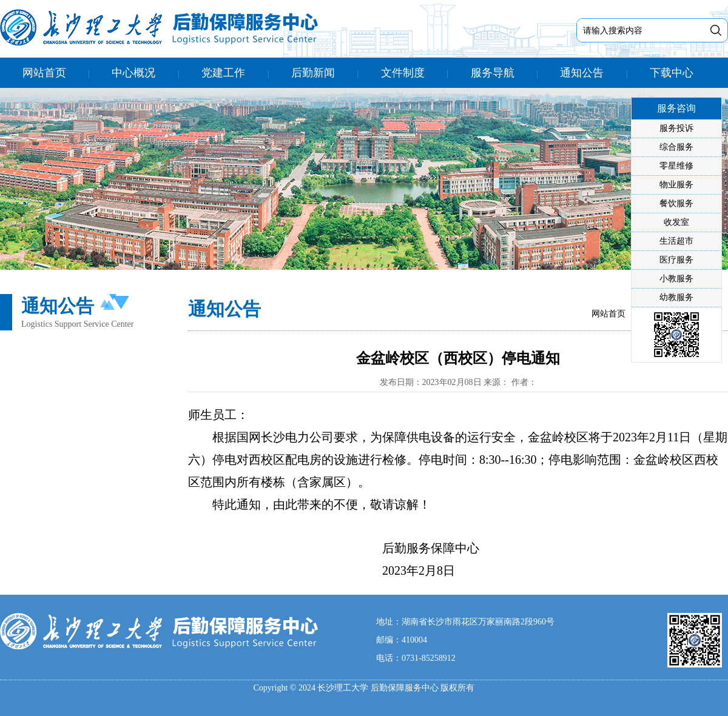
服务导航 (493, 73)
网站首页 (44, 73)
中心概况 (133, 73)
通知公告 (582, 73)
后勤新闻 (313, 73)
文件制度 (403, 73)
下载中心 (672, 73)
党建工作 (223, 73)
